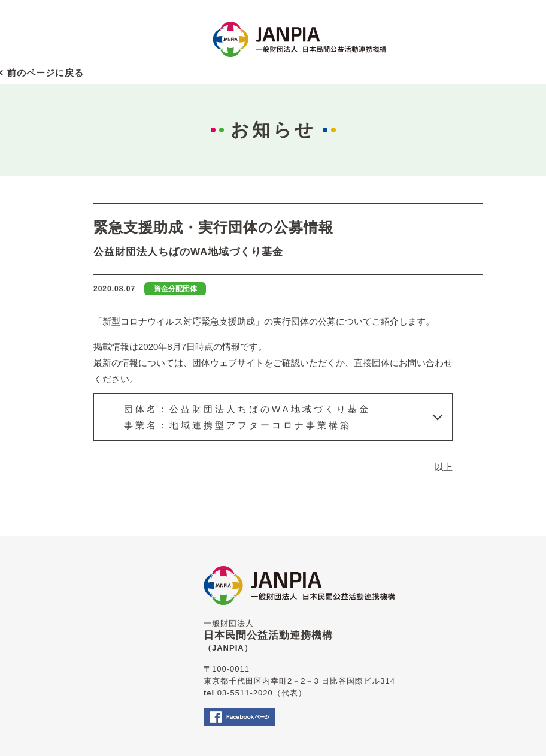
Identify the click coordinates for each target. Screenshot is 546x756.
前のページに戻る (45, 73)
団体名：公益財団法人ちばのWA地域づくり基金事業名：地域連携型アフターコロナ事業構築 (247, 417)
